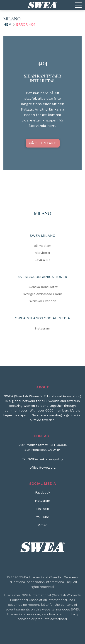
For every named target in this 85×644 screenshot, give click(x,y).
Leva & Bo (43, 260)
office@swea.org (43, 467)
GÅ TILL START (43, 143)
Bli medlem (42, 246)
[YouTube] (42, 519)
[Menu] (78, 5)
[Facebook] (43, 494)
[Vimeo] (43, 527)
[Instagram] (42, 502)
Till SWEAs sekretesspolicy (42, 459)
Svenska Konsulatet (43, 287)
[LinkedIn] (43, 511)
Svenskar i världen (42, 301)
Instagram (42, 328)
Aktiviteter (43, 253)
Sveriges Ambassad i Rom (42, 294)
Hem (7, 24)
